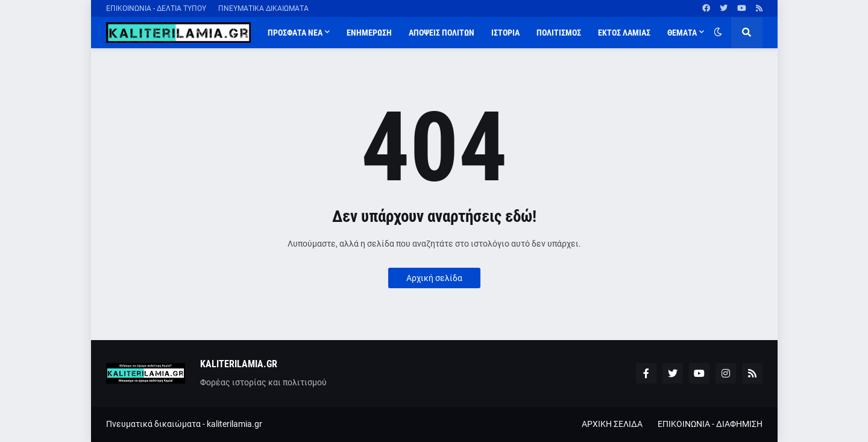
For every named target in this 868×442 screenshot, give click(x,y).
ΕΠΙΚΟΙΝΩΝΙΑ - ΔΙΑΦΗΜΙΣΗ (710, 424)
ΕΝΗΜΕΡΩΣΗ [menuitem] (369, 33)
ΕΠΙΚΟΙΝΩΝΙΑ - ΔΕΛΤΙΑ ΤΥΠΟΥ (156, 8)
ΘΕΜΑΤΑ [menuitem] (682, 33)
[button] (718, 33)
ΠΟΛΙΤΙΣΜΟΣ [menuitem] (559, 33)
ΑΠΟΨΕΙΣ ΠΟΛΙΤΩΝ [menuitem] (442, 33)
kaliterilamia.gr (234, 424)
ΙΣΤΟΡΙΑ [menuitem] (505, 33)
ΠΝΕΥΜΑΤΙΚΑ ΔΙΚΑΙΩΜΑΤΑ (263, 8)
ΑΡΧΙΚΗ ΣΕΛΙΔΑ (612, 424)
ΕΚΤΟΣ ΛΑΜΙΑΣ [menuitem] (624, 33)
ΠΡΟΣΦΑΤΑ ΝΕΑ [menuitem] (295, 33)
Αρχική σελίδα (434, 278)
